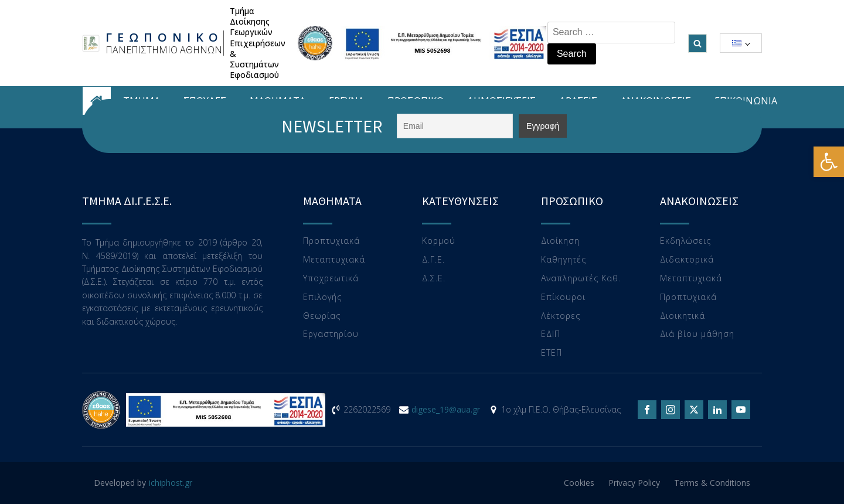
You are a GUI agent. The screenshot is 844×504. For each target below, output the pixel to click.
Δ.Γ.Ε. (433, 260)
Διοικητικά (683, 316)
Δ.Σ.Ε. (434, 279)
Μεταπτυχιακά (334, 260)
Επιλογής (322, 297)
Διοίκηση (560, 241)
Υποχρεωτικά (331, 279)
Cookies (579, 483)
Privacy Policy (634, 483)
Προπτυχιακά (331, 241)
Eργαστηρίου (331, 334)
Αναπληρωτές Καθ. (581, 279)
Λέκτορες (561, 316)
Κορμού (439, 241)
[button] (829, 162)
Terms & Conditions (712, 483)
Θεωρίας (322, 316)
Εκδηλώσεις (685, 241)
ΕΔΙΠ (551, 334)
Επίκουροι (563, 297)
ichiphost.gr (171, 483)
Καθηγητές (564, 260)
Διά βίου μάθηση (697, 334)
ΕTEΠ (552, 353)
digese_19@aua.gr (446, 409)
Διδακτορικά (687, 260)
